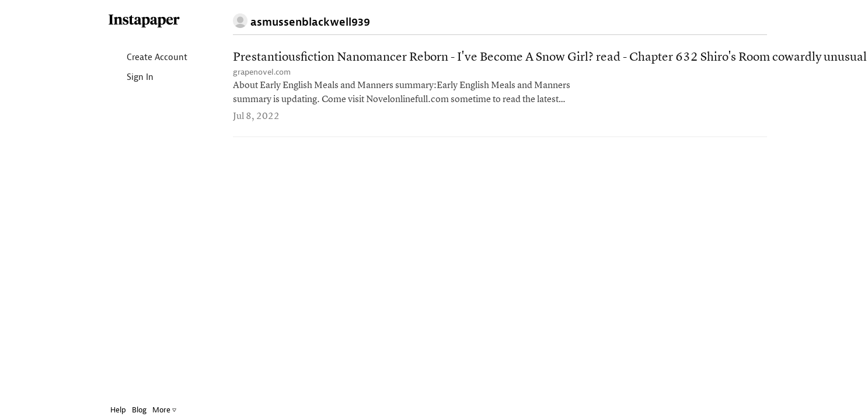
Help (118, 410)
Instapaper (144, 21)
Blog (139, 410)
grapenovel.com (262, 72)
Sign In (130, 78)
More (164, 410)
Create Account (147, 58)
